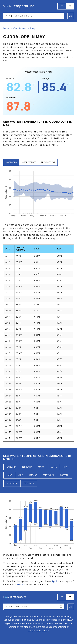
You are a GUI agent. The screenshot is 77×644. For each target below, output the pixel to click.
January (12, 467)
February (27, 467)
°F (70, 6)
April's (56, 581)
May (32, 29)
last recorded (29, 162)
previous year (48, 162)
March (42, 467)
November (12, 483)
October (64, 475)
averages (12, 162)
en (71, 607)
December (29, 483)
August (33, 475)
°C (62, 6)
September (48, 475)
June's (21, 584)
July (21, 475)
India (6, 29)
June (10, 475)
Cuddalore (20, 29)
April (54, 467)
